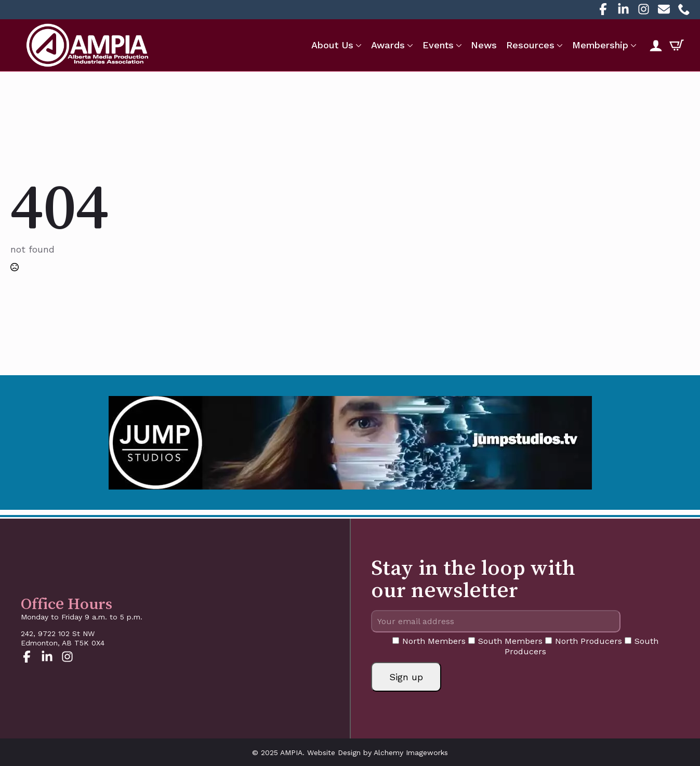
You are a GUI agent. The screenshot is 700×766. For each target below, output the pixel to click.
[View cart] (677, 45)
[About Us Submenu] (358, 45)
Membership (600, 45)
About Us (332, 45)
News (484, 45)
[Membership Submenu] (632, 45)
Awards (388, 45)
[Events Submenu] (458, 45)
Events (438, 45)
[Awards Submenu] (409, 45)
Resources (530, 45)
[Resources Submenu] (559, 45)
